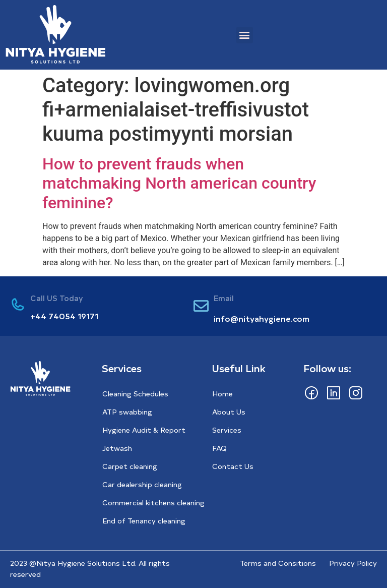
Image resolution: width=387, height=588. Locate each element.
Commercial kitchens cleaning (153, 503)
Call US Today (57, 298)
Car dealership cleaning (142, 484)
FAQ (219, 448)
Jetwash (117, 448)
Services (227, 430)
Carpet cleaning (130, 466)
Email (224, 298)
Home (222, 394)
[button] (245, 35)
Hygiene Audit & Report (144, 430)
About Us (229, 412)
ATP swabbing (127, 412)
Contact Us (233, 466)
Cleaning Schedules (135, 394)
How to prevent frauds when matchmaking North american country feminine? (179, 183)
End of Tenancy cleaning (144, 521)
